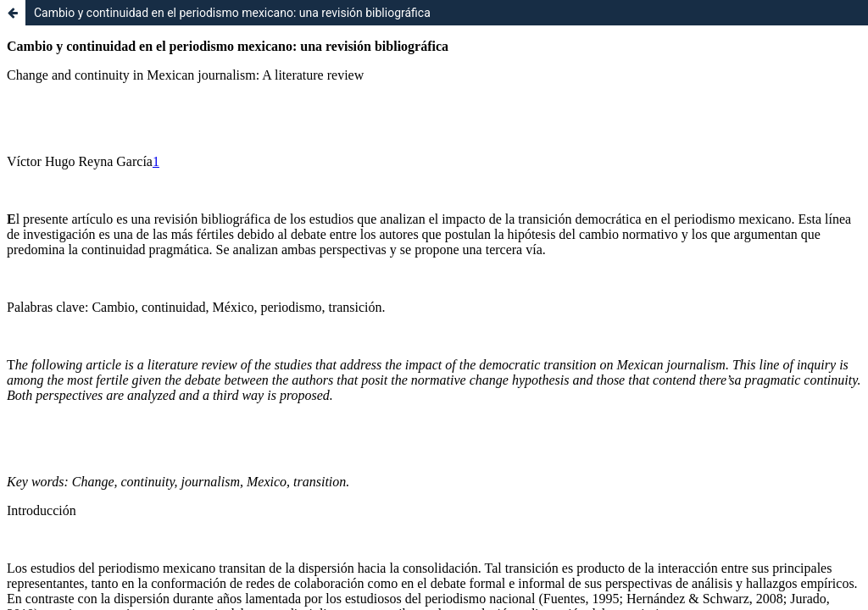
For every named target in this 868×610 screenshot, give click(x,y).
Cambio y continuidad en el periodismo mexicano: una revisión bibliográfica (232, 13)
